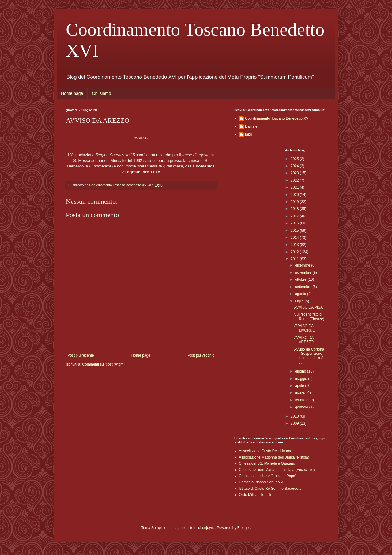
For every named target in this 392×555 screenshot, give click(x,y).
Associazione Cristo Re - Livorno (266, 451)
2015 (295, 231)
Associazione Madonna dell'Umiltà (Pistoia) (274, 457)
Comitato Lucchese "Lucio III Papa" (268, 476)
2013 (295, 245)
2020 (295, 195)
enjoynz (208, 528)
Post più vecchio (201, 355)
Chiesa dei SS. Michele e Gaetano (267, 463)
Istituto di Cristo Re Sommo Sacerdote (270, 489)
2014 (295, 238)
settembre (304, 287)
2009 (295, 423)
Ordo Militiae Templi (255, 495)
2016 (295, 223)
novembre (304, 272)
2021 (295, 187)
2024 (295, 166)
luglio (300, 301)
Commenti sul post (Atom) (103, 364)
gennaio (302, 407)
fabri (249, 134)
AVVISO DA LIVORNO (305, 328)
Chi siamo (101, 93)
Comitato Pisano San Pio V (261, 482)
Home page (72, 93)
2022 (295, 180)
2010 (295, 416)
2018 (295, 209)
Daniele (251, 126)
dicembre (303, 265)
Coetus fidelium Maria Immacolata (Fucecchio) (277, 470)
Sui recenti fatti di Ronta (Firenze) (309, 317)
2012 (295, 252)
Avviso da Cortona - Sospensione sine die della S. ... (309, 356)
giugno (301, 371)
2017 (295, 216)
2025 (295, 159)
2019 (295, 202)
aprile (300, 386)
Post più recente (81, 355)
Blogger (244, 528)
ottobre (301, 279)
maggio (302, 379)
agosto (301, 294)
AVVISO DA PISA (308, 307)
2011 (295, 259)
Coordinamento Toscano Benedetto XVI (277, 118)
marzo (301, 393)
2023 (295, 173)
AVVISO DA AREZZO (304, 340)
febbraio (302, 400)
